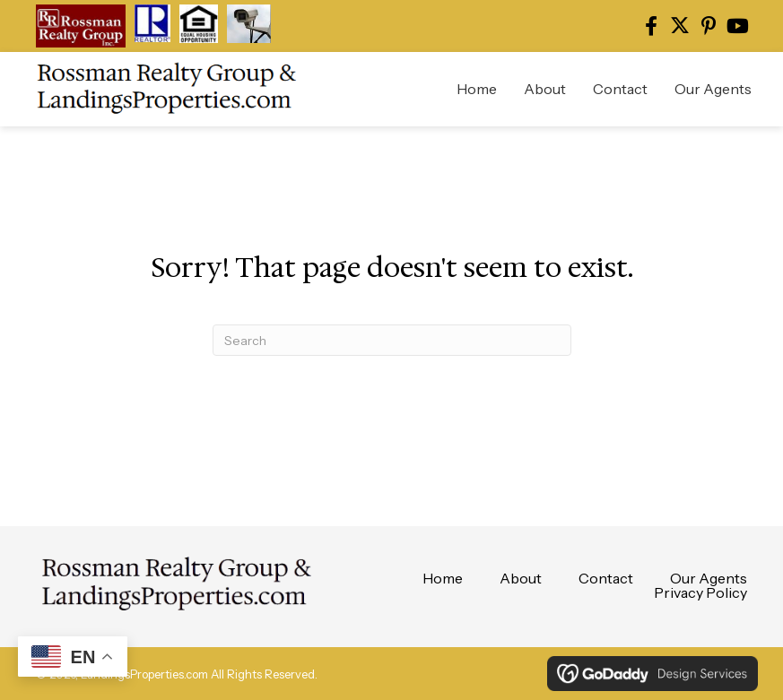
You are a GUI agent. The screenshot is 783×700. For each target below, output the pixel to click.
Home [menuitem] (443, 578)
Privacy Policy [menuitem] (700, 592)
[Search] (392, 340)
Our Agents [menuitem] (709, 578)
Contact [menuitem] (606, 578)
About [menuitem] (521, 578)
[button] (651, 26)
